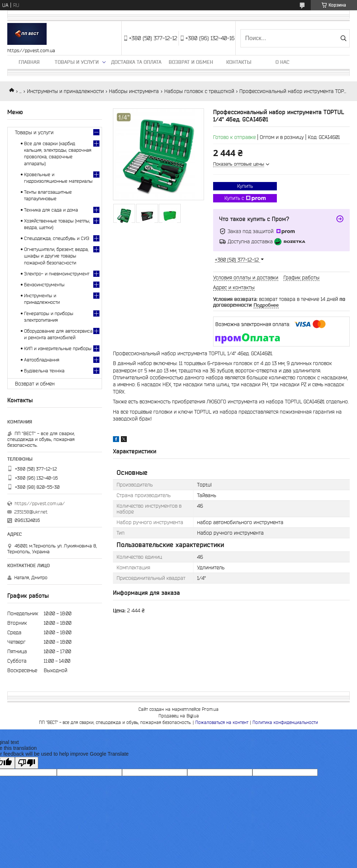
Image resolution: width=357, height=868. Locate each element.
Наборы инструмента (134, 91)
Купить (245, 186)
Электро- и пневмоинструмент (57, 274)
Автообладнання (42, 360)
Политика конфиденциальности (285, 722)
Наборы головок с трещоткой (199, 91)
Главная (29, 62)
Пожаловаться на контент (222, 722)
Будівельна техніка (44, 371)
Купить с (245, 198)
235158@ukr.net (31, 512)
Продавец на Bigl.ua (179, 716)
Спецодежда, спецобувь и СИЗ (57, 238)
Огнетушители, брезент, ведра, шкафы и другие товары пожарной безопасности (56, 256)
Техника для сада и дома (51, 210)
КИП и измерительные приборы (58, 348)
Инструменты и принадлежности (65, 91)
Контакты (239, 62)
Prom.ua (210, 709)
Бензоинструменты (44, 285)
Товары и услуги (77, 62)
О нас (282, 62)
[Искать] (343, 38)
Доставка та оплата (136, 62)
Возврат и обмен (191, 62)
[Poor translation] (27, 763)
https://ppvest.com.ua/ (40, 503)
